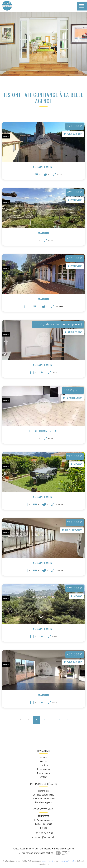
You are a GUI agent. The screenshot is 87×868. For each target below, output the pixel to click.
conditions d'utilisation (67, 861)
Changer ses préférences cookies (37, 853)
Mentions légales (43, 849)
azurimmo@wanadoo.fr (43, 837)
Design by (62, 853)
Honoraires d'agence (64, 849)
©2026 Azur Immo (22, 849)
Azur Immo (43, 816)
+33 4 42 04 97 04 (44, 833)
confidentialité (47, 861)
